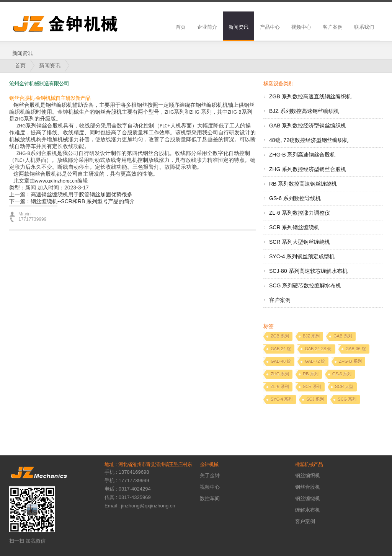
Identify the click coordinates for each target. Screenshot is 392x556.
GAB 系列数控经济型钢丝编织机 (308, 126)
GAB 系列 (343, 336)
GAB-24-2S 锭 (318, 349)
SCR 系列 (312, 386)
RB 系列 (310, 374)
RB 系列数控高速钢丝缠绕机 (303, 184)
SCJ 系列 (315, 399)
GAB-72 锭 (315, 361)
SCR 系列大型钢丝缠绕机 (300, 242)
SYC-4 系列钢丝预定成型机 (302, 256)
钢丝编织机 (59, 105)
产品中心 (270, 27)
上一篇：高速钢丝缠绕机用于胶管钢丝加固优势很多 (71, 194)
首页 (181, 27)
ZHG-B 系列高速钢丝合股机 (302, 155)
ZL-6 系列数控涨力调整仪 (300, 213)
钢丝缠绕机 (308, 498)
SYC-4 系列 (282, 399)
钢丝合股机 (27, 105)
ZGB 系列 (280, 336)
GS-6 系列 (342, 374)
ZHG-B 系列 (350, 361)
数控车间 (210, 498)
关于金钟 (210, 475)
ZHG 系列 (280, 374)
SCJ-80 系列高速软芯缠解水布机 (308, 271)
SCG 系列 (347, 399)
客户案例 (333, 27)
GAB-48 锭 (281, 361)
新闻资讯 (238, 27)
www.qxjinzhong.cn (56, 181)
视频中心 (301, 27)
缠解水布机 (308, 510)
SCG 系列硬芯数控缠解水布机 (305, 285)
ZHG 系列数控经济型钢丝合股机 (308, 169)
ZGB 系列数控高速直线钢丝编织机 (310, 96)
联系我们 (364, 27)
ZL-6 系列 (280, 386)
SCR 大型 (344, 386)
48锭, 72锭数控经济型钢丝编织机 (309, 140)
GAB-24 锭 (281, 349)
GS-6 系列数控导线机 (295, 198)
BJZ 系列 (311, 336)
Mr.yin (24, 214)
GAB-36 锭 (356, 349)
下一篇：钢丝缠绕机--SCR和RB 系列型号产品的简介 (72, 201)
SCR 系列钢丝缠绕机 (294, 227)
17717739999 (32, 219)
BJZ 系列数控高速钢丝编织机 (304, 111)
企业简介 (207, 27)
